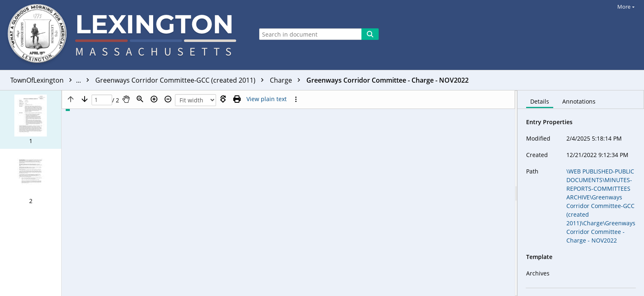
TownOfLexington (52, 80)
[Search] (370, 34)
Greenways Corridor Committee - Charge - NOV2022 (388, 80)
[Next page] (85, 99)
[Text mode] (267, 99)
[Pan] (126, 99)
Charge (287, 80)
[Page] (102, 100)
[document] (581, 193)
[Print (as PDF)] (237, 99)
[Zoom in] (154, 99)
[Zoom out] (168, 99)
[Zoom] (140, 99)
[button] (31, 120)
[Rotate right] (223, 99)
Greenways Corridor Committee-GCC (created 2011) (182, 80)
